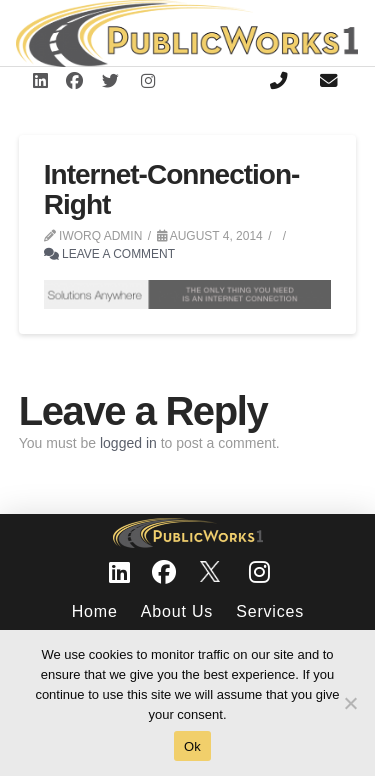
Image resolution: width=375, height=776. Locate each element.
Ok (192, 746)
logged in (128, 443)
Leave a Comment (109, 254)
